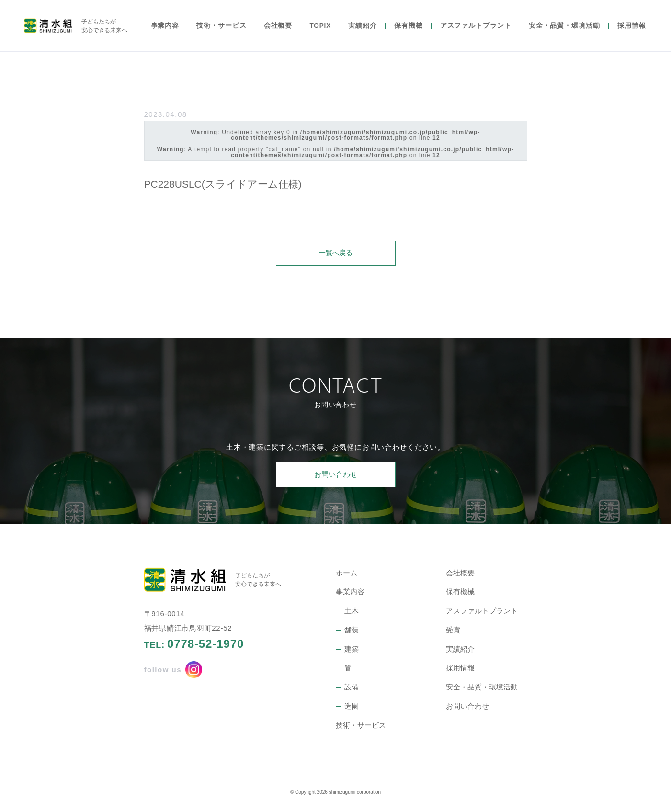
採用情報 (632, 32)
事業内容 (165, 32)
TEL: (194, 645)
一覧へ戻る (335, 253)
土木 (352, 612)
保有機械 (409, 32)
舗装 (352, 631)
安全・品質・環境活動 (564, 32)
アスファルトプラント (476, 32)
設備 (352, 688)
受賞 (453, 631)
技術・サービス (221, 32)
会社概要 (278, 32)
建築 (352, 650)
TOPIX (320, 32)
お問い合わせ (336, 475)
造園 (352, 707)
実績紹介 (363, 32)
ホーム (347, 574)
